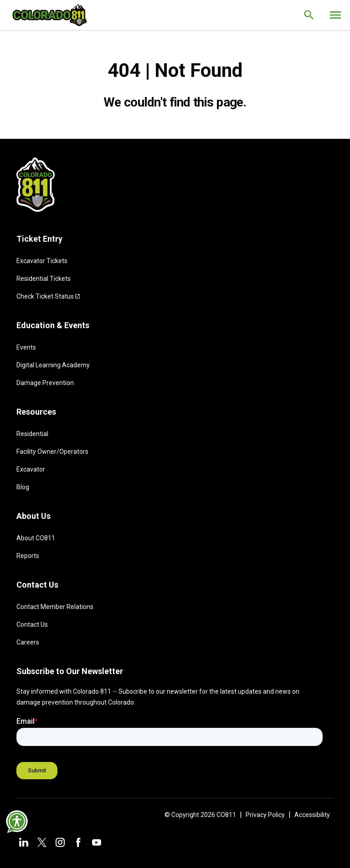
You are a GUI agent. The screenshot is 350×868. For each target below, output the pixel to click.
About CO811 (36, 538)
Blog (23, 487)
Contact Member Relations (55, 607)
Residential (32, 434)
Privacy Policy (265, 815)
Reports (28, 556)
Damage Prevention (45, 383)
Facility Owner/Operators (52, 452)
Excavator (31, 469)
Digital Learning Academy (53, 365)
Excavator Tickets (42, 261)
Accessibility (312, 815)
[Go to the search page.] (309, 15)
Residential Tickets (44, 279)
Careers (28, 642)
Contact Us (32, 624)
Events (26, 347)
